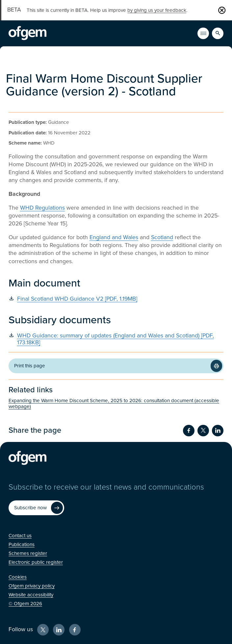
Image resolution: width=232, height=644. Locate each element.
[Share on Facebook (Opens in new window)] (189, 431)
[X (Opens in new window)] (43, 630)
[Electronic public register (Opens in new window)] (36, 562)
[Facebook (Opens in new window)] (75, 630)
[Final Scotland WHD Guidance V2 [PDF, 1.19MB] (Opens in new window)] (116, 299)
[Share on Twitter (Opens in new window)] (203, 431)
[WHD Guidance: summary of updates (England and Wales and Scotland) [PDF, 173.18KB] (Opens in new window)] (116, 339)
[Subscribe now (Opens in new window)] (36, 508)
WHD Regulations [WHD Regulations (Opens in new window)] (42, 208)
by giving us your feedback (157, 10)
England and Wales (114, 237)
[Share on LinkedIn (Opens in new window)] (218, 431)
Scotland (162, 237)
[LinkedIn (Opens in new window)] (59, 630)
